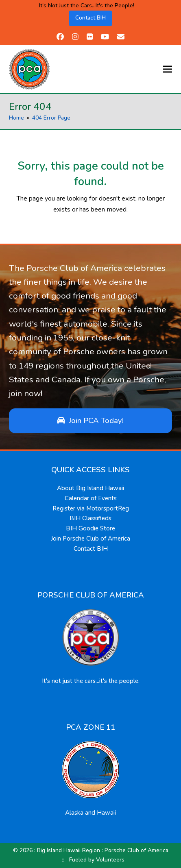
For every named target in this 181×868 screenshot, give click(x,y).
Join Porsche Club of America (90, 539)
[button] (168, 69)
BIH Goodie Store (90, 528)
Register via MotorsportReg (91, 508)
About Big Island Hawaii (90, 488)
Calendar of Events (91, 498)
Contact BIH (90, 18)
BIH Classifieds (90, 518)
